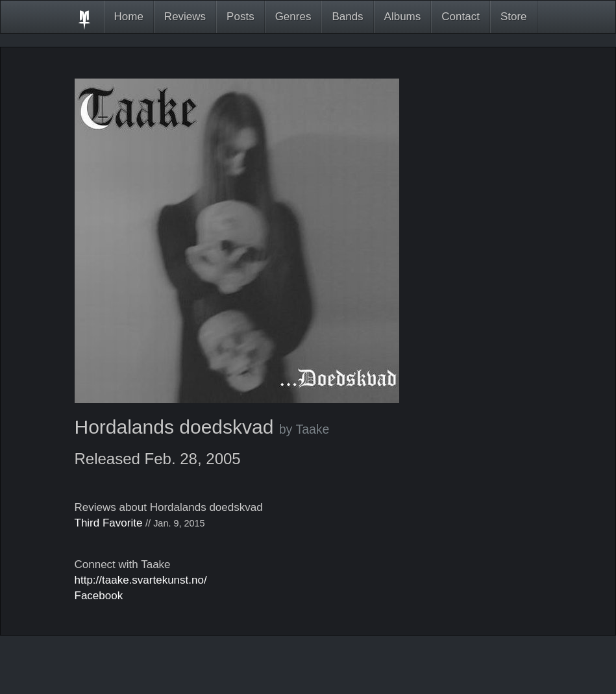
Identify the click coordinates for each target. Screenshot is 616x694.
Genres (293, 17)
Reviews (185, 17)
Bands (347, 17)
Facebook (99, 596)
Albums (403, 17)
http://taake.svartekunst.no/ (141, 580)
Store (514, 17)
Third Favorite (109, 523)
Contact (461, 17)
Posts (240, 17)
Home (129, 17)
